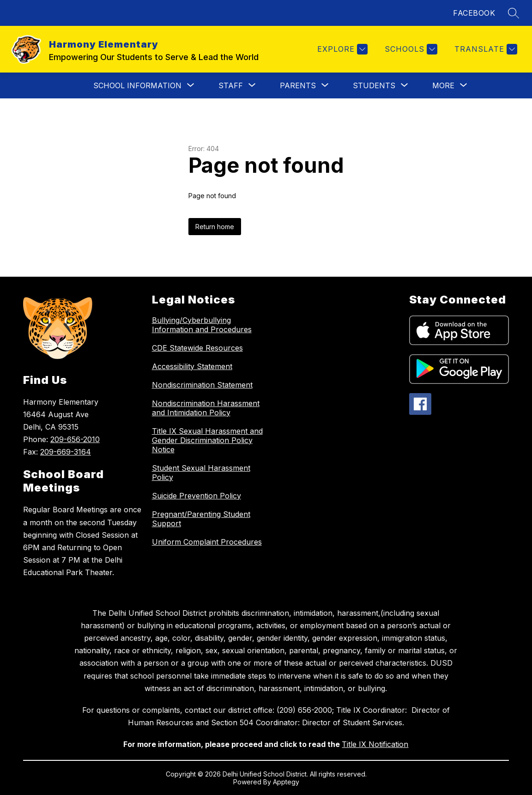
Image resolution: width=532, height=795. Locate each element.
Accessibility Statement (192, 366)
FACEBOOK (474, 13)
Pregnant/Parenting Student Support (201, 519)
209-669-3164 (66, 452)
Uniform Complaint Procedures (207, 542)
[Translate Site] (485, 49)
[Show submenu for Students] (374, 85)
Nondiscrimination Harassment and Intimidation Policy (206, 408)
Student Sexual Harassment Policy (201, 473)
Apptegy (286, 782)
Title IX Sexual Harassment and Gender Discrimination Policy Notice (207, 440)
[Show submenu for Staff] (231, 85)
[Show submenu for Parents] (298, 85)
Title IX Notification (375, 744)
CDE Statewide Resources (197, 348)
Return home (215, 227)
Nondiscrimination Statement (202, 385)
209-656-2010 (75, 439)
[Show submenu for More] (443, 85)
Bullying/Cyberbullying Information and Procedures (202, 325)
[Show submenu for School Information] (137, 85)
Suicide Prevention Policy (196, 496)
